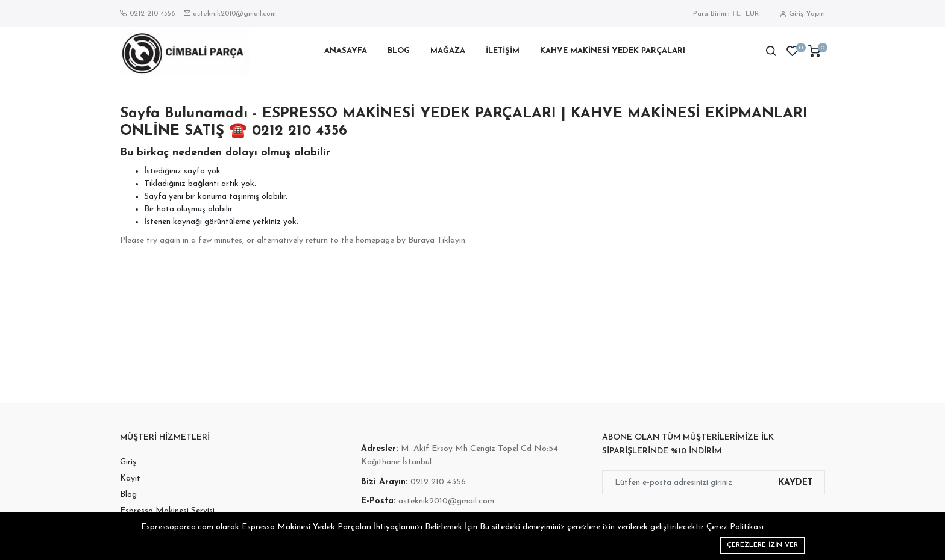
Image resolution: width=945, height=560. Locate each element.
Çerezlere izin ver (762, 545)
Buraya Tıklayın (437, 241)
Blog (399, 51)
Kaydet (796, 483)
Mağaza (448, 51)
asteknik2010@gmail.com (234, 14)
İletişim (503, 51)
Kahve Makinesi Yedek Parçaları (613, 51)
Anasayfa (346, 51)
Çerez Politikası (735, 527)
